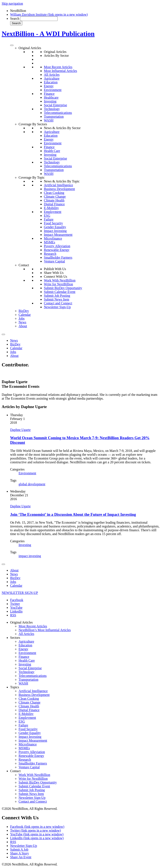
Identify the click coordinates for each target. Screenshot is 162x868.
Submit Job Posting (57, 296)
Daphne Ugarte (20, 430)
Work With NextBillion (60, 280)
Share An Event (21, 857)
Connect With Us (55, 277)
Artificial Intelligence (58, 185)
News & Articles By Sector (62, 128)
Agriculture (52, 78)
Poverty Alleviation (57, 246)
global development (32, 484)
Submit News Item (57, 299)
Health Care (52, 151)
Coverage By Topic (32, 177)
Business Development (59, 189)
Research (50, 254)
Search (15, 19)
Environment (53, 90)
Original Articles (30, 48)
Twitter (15, 604)
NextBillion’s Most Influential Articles (45, 630)
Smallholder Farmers (58, 257)
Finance (49, 94)
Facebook (17, 600)
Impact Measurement (58, 235)
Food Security (53, 223)
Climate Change (55, 197)
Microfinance (53, 238)
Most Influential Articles (60, 71)
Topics (15, 687)
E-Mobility (51, 208)
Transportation (54, 117)
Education (51, 82)
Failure (49, 219)
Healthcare (51, 97)
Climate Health (54, 200)
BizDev (24, 311)
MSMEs (49, 242)
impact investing (30, 556)
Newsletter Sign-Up (57, 307)
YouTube (16, 608)
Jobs (22, 318)
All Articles (52, 75)
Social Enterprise (55, 105)
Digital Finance (54, 204)
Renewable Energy (57, 250)
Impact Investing (55, 231)
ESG (47, 216)
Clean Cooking (54, 193)
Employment (53, 212)
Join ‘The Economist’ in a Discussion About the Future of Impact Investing (73, 514)
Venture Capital (54, 261)
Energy (49, 86)
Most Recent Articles (58, 67)
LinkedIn (16, 611)
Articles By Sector (56, 56)
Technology (52, 109)
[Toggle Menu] (12, 45)
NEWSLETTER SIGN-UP (20, 593)
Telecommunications (58, 113)
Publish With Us (55, 269)
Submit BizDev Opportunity (63, 288)
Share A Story (20, 853)
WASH (49, 120)
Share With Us (54, 273)
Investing (50, 101)
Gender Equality (55, 227)
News (22, 322)
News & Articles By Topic (62, 181)
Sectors (15, 638)
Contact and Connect (58, 303)
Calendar (25, 315)
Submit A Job (19, 849)
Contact (24, 265)
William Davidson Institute (49, 14)
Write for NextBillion (58, 284)
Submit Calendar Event (60, 292)
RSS (13, 615)
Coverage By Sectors (33, 124)
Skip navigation (12, 3)
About (23, 326)
